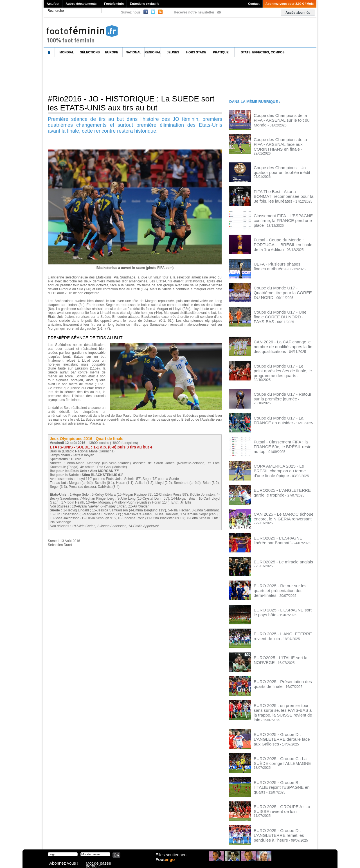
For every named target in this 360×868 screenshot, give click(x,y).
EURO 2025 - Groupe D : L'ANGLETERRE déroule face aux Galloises (279, 722)
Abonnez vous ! (60, 864)
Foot (167, 864)
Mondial (67, 52)
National (134, 52)
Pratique (221, 52)
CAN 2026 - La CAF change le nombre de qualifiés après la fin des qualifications (283, 339)
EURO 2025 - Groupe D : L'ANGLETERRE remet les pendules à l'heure (283, 817)
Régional (153, 52)
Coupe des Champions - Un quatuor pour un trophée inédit (281, 165)
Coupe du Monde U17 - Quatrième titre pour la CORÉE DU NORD (283, 284)
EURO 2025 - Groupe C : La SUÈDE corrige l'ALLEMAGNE (281, 744)
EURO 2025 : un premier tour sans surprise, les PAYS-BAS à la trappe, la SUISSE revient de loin (282, 698)
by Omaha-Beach (216, 840)
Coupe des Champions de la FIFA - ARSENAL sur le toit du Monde (280, 117)
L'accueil (49, 52)
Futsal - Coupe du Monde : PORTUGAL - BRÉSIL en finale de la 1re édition (283, 236)
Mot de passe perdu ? (101, 864)
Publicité (191, 840)
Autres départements (81, 4)
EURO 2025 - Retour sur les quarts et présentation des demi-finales (282, 576)
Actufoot (53, 4)
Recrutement (169, 840)
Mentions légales (83, 840)
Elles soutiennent (171, 859)
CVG (105, 840)
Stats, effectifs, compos (263, 52)
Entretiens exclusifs (145, 4)
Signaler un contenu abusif (134, 840)
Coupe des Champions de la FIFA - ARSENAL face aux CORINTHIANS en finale (283, 143)
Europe (112, 52)
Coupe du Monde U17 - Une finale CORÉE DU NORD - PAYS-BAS (279, 308)
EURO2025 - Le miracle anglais (277, 550)
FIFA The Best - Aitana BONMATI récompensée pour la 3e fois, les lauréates (279, 191)
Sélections (90, 52)
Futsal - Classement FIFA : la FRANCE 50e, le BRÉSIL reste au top (283, 433)
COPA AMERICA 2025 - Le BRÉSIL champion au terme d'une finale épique (283, 457)
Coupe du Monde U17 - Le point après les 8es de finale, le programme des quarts (282, 363)
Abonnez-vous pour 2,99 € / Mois (290, 4)
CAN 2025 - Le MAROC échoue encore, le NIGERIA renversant (278, 505)
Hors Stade (196, 52)
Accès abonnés (298, 13)
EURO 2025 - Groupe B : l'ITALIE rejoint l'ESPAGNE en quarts (279, 767)
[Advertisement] (146, 76)
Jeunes (173, 52)
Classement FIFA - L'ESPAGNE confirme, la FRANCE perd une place (281, 212)
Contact (254, 4)
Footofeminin (114, 4)
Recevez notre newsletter (194, 12)
